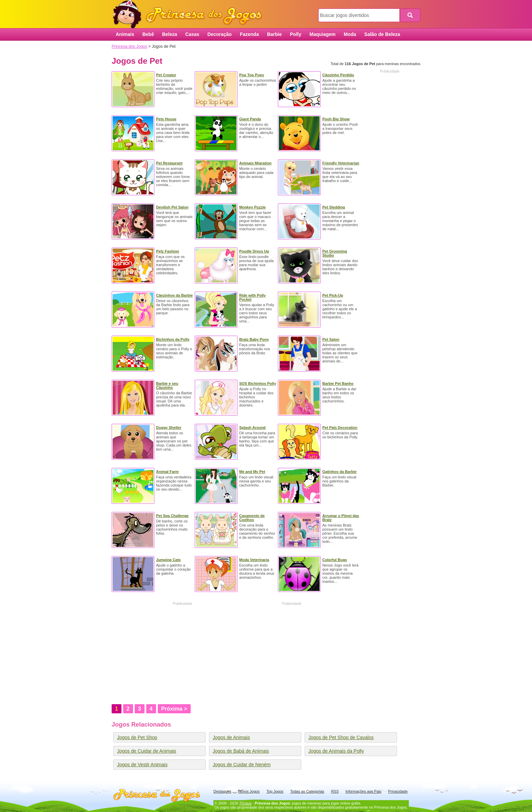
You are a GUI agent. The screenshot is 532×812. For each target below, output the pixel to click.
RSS (335, 791)
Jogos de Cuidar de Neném (242, 765)
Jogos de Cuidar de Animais (147, 751)
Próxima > (174, 709)
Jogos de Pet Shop (137, 737)
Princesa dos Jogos (190, 14)
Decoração (220, 34)
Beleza (170, 34)
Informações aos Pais (363, 791)
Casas (192, 34)
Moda (350, 34)
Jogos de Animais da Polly (336, 751)
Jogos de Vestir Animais (142, 765)
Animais (125, 34)
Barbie (274, 34)
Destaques (222, 791)
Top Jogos (275, 791)
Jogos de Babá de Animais (241, 751)
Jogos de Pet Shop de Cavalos (341, 737)
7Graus (245, 803)
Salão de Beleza (382, 34)
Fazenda (249, 34)
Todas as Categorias (307, 791)
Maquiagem (322, 34)
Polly (296, 34)
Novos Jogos (249, 791)
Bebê (148, 34)
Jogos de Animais (231, 737)
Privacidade (398, 791)
